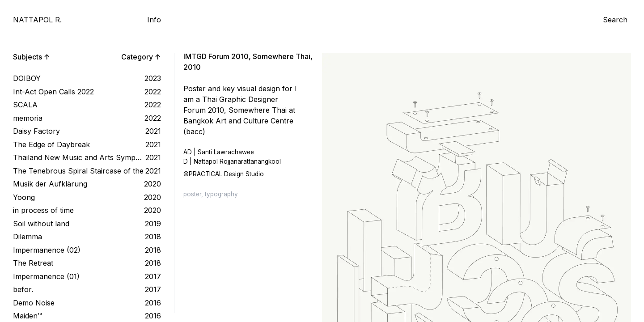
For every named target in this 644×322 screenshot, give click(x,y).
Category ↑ (141, 57)
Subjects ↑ (32, 57)
